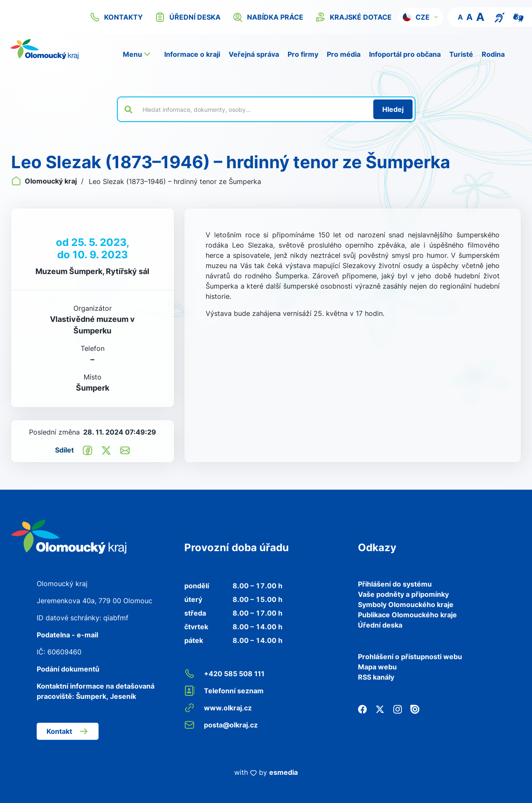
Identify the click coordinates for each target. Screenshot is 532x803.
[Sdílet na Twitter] (106, 450)
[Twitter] (380, 709)
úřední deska (188, 17)
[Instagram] (397, 709)
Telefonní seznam (224, 691)
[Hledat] (393, 109)
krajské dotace (353, 17)
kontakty (116, 17)
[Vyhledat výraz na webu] (253, 109)
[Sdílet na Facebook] (87, 450)
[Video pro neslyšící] (518, 17)
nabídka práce (268, 17)
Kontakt (68, 731)
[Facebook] (362, 709)
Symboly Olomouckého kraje (406, 604)
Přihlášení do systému (395, 584)
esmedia (283, 772)
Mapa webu (377, 667)
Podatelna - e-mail (67, 635)
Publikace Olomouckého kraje (407, 615)
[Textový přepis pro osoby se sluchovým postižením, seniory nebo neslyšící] (500, 17)
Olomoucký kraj (45, 181)
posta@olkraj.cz (221, 725)
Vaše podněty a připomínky (403, 594)
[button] (421, 17)
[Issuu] (415, 709)
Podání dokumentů (68, 669)
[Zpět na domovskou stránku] (44, 49)
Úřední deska (380, 625)
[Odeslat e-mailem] (125, 450)
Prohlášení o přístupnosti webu (410, 657)
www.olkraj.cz (218, 708)
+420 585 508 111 (224, 674)
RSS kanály (376, 677)
